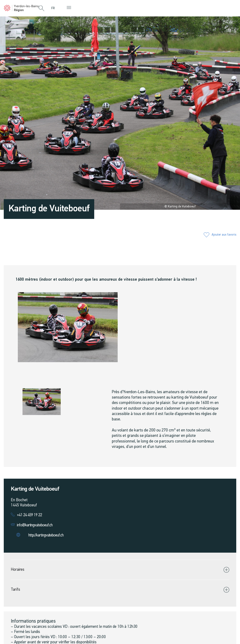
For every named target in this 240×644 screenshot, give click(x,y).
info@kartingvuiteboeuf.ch (35, 525)
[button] (41, 9)
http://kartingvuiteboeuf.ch (46, 535)
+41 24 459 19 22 (29, 515)
